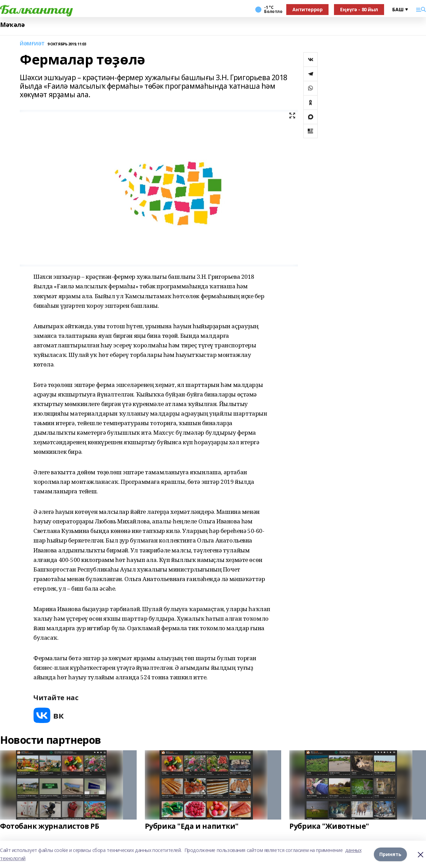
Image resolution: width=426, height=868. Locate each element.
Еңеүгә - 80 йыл (359, 9)
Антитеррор (307, 9)
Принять (390, 854)
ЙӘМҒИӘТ (32, 44)
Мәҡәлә (12, 25)
